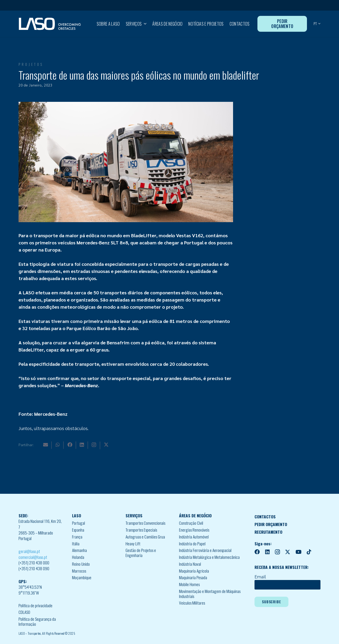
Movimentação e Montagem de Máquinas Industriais (210, 594)
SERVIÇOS (134, 515)
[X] (106, 445)
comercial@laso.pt (33, 557)
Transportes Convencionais (145, 523)
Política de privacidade (35, 605)
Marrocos (79, 571)
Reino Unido (81, 564)
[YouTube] (298, 552)
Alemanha (79, 550)
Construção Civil (191, 523)
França (77, 537)
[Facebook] (70, 445)
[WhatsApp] (58, 445)
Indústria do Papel (192, 543)
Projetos (31, 64)
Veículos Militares (192, 603)
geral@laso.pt (29, 551)
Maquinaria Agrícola (194, 571)
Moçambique (82, 577)
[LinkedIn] (82, 445)
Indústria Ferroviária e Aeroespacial (205, 550)
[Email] (46, 445)
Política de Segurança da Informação (37, 621)
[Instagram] (94, 445)
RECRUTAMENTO (268, 532)
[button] (144, 24)
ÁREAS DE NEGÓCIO (195, 515)
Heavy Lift (133, 543)
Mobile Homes (189, 584)
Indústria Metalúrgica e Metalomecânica (209, 557)
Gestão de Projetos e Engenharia (141, 553)
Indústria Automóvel (194, 537)
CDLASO (24, 612)
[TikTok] (309, 552)
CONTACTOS (265, 517)
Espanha (78, 530)
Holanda (78, 557)
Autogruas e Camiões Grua (145, 537)
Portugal (79, 523)
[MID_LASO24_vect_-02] (50, 24)
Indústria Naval (190, 564)
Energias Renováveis (194, 530)
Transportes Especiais (141, 530)
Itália (76, 543)
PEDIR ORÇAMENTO (271, 524)
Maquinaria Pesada (193, 577)
